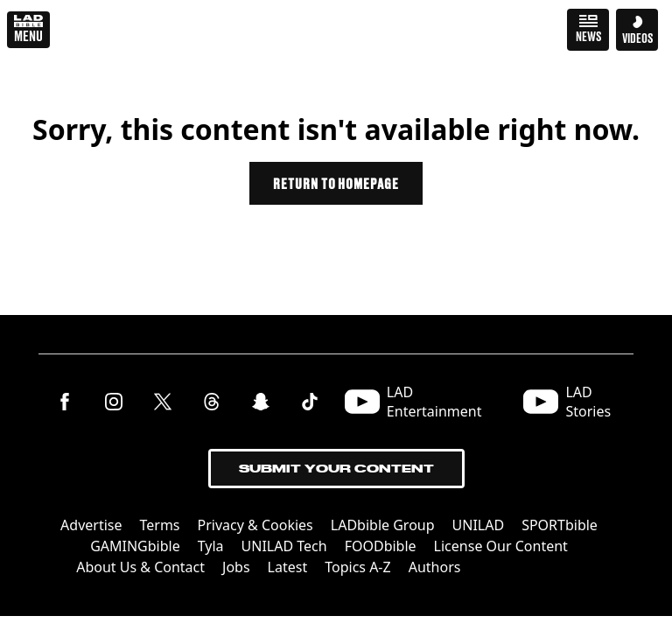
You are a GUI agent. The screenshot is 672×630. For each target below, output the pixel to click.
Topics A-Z (357, 567)
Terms (160, 525)
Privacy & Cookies (255, 525)
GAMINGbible (135, 546)
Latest (288, 567)
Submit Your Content (336, 469)
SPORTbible (560, 525)
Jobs (236, 567)
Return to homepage (336, 183)
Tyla (211, 546)
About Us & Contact (140, 567)
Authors (435, 567)
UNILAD (479, 525)
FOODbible (381, 546)
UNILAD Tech (284, 546)
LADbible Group (383, 525)
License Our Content (501, 546)
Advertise (91, 525)
